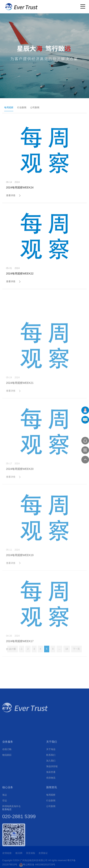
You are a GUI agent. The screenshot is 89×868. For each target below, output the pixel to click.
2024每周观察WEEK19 (20, 601)
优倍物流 (51, 821)
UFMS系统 (85, 420)
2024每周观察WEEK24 (20, 188)
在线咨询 (85, 441)
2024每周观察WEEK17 (20, 687)
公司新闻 (34, 108)
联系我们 (51, 798)
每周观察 (8, 108)
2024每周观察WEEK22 (20, 275)
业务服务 (8, 785)
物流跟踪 (7, 798)
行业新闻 (21, 108)
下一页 (76, 654)
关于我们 (52, 785)
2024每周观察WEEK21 (20, 429)
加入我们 (51, 804)
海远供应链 (52, 810)
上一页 (13, 654)
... (59, 654)
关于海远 (51, 792)
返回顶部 (85, 460)
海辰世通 (51, 815)
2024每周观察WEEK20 (20, 515)
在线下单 (85, 410)
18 (67, 654)
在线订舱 (7, 792)
